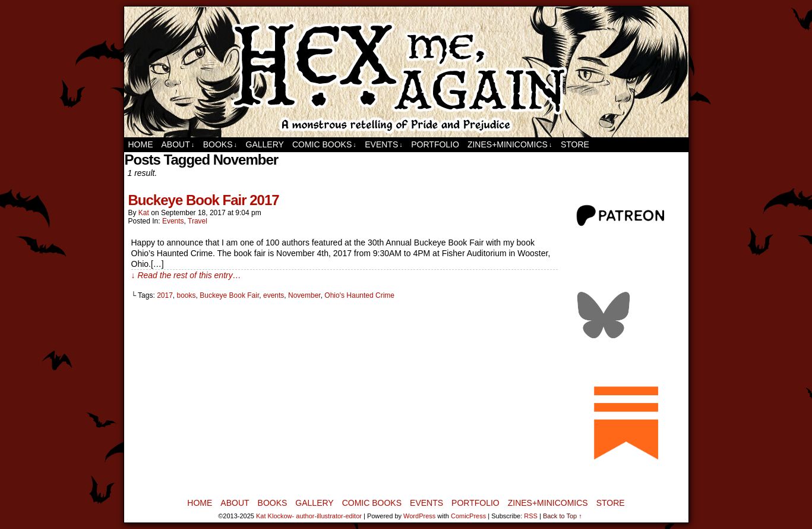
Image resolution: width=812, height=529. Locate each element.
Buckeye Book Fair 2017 (204, 200)
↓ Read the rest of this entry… (186, 275)
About (178, 145)
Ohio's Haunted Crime (359, 295)
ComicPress (468, 516)
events (274, 295)
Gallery (265, 144)
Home (141, 144)
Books (220, 145)
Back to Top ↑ (563, 516)
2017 (165, 295)
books (187, 295)
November (304, 295)
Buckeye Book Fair (229, 295)
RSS (531, 516)
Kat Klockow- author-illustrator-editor (309, 516)
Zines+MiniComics (510, 145)
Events (384, 145)
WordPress (419, 516)
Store (575, 144)
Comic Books (324, 145)
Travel (198, 221)
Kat (144, 213)
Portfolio (435, 144)
